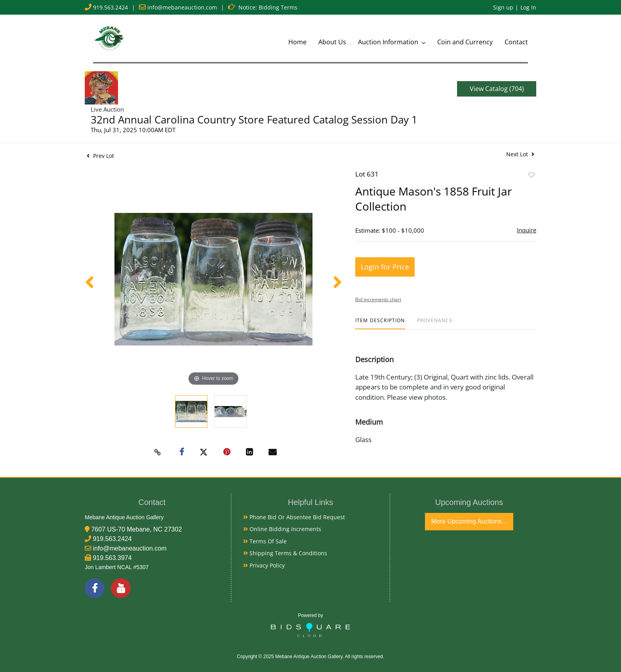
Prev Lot (100, 156)
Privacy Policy (264, 565)
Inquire (527, 230)
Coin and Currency (465, 42)
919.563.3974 (112, 558)
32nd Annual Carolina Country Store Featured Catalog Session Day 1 (254, 120)
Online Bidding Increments (282, 529)
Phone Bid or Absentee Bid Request (294, 517)
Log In (528, 7)
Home (297, 42)
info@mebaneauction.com (182, 7)
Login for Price (385, 267)
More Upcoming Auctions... (469, 521)
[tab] (380, 324)
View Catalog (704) (497, 89)
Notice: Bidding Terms (268, 7)
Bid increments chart (378, 299)
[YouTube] (121, 588)
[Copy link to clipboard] (158, 452)
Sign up (503, 7)
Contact (516, 42)
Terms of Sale (265, 541)
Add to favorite (531, 175)
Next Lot (520, 154)
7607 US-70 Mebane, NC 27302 (136, 529)
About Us (332, 42)
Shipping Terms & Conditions (285, 553)
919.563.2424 (110, 7)
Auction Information (389, 42)
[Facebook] (95, 588)
